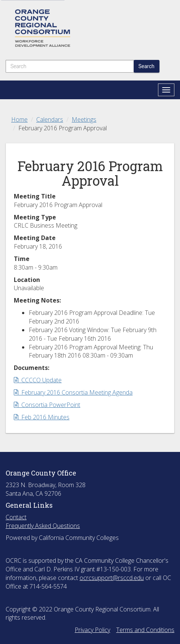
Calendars (50, 119)
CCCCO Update (38, 380)
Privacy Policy (92, 630)
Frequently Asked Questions (43, 526)
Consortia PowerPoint (47, 405)
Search (147, 66)
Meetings (84, 119)
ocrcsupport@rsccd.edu (112, 578)
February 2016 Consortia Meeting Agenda (73, 392)
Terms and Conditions (145, 630)
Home (19, 119)
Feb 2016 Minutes (42, 417)
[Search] (70, 66)
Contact (16, 517)
